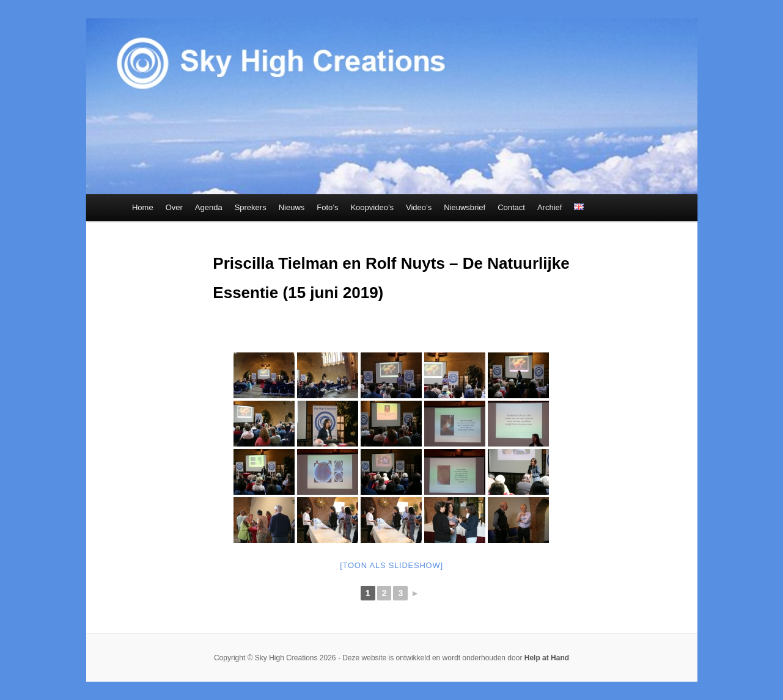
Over (174, 207)
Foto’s (327, 207)
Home (143, 207)
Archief (550, 207)
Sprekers (251, 207)
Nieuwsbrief (465, 207)
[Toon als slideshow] (391, 565)
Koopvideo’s (372, 207)
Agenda (209, 207)
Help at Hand (547, 658)
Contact (511, 207)
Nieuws (292, 207)
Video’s (419, 207)
